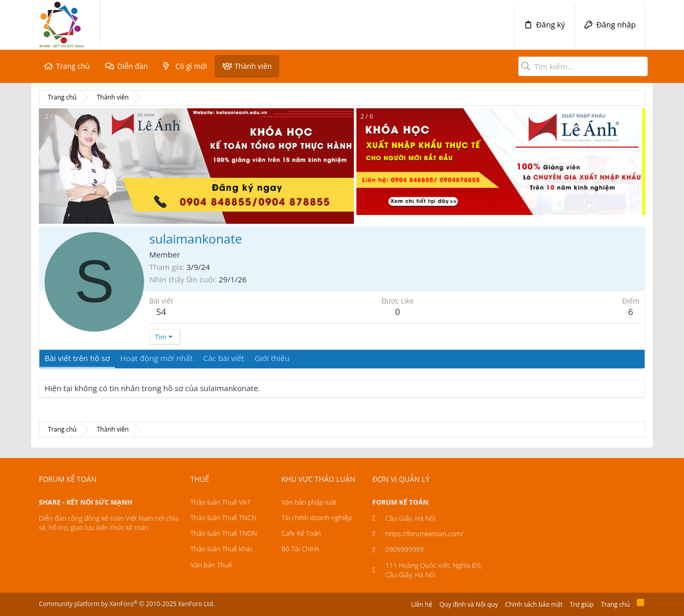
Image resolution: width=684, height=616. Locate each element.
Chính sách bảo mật (534, 604)
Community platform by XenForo (127, 604)
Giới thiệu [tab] (272, 358)
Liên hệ (422, 604)
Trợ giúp (582, 604)
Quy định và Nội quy (469, 604)
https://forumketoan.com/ (425, 534)
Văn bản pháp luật (309, 502)
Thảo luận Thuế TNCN (224, 518)
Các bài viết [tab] (224, 358)
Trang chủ (73, 66)
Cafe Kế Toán (301, 533)
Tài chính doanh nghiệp (317, 518)
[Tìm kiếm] (583, 66)
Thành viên (253, 66)
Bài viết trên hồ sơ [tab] (77, 358)
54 (161, 312)
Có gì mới (191, 66)
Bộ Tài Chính (300, 549)
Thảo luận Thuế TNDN (224, 533)
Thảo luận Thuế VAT (221, 502)
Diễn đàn (132, 66)
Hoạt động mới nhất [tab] (156, 358)
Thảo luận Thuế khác (222, 549)
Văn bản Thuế (211, 565)
